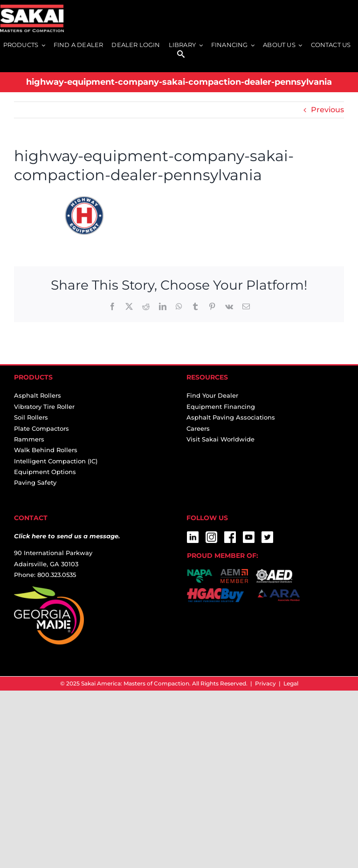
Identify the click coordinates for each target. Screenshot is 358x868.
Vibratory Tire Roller (44, 407)
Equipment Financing (221, 407)
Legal (291, 683)
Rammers (29, 439)
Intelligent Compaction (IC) (56, 461)
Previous (327, 110)
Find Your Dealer (212, 395)
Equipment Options (45, 472)
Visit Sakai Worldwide (220, 439)
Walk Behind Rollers (46, 450)
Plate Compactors (41, 428)
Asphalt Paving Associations (231, 417)
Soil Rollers (31, 417)
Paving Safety (35, 482)
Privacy (265, 683)
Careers (198, 428)
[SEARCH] (181, 55)
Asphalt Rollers (38, 395)
